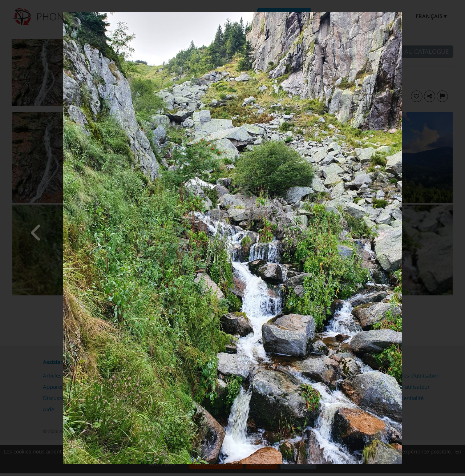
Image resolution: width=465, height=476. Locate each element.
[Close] (400, 14)
